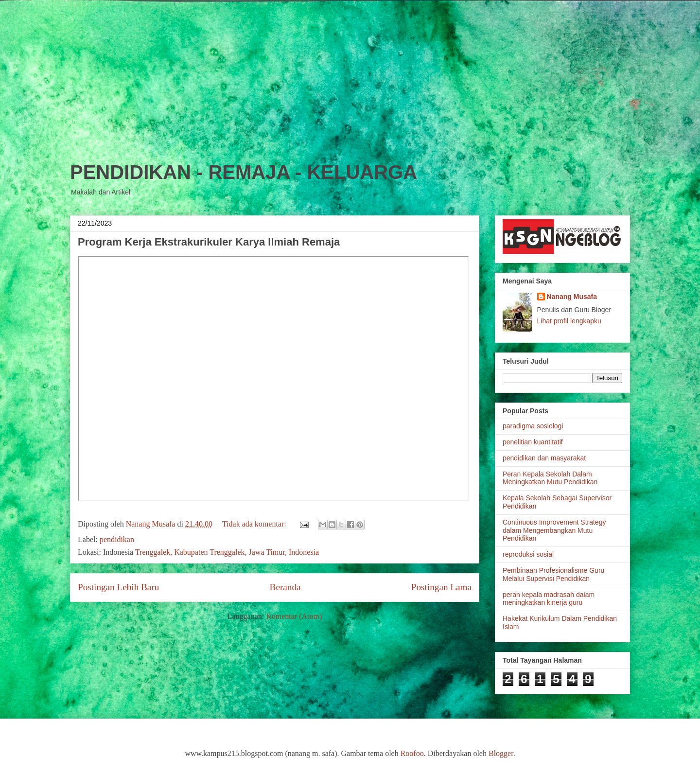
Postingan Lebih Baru (118, 587)
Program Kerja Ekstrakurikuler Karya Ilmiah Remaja (209, 242)
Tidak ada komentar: (255, 524)
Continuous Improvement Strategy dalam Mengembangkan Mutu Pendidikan (554, 530)
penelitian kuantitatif (533, 442)
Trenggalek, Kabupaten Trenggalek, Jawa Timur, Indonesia (227, 552)
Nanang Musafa (572, 297)
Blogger (501, 753)
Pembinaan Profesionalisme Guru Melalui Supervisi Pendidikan (553, 574)
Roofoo (412, 753)
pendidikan (117, 539)
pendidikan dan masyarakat (544, 458)
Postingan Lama (441, 587)
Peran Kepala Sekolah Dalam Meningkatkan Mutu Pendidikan (550, 478)
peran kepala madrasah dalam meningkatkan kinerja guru (549, 599)
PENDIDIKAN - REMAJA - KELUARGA (244, 172)
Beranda (285, 587)
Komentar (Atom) (294, 616)
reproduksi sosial (528, 554)
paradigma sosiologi (533, 426)
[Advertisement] (350, 68)
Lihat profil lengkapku (569, 321)
